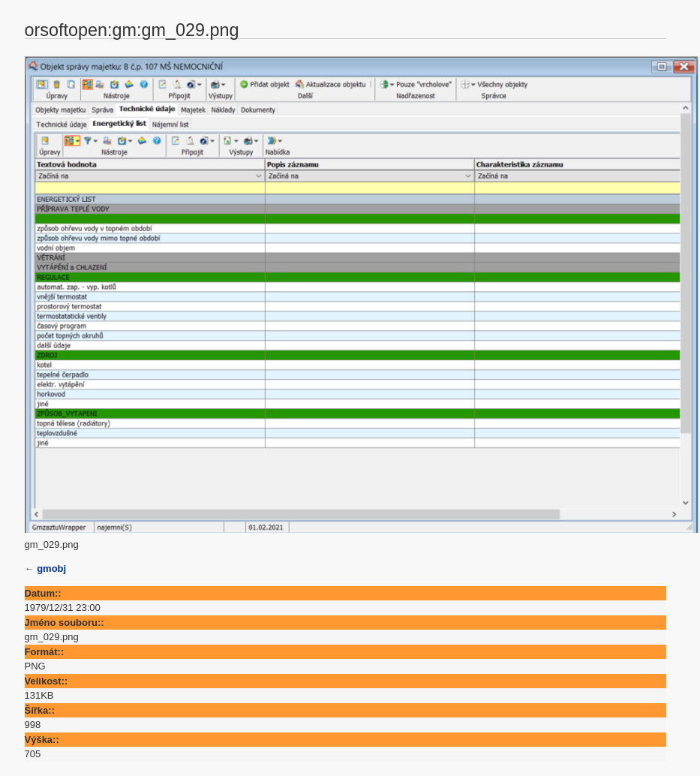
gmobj (51, 568)
